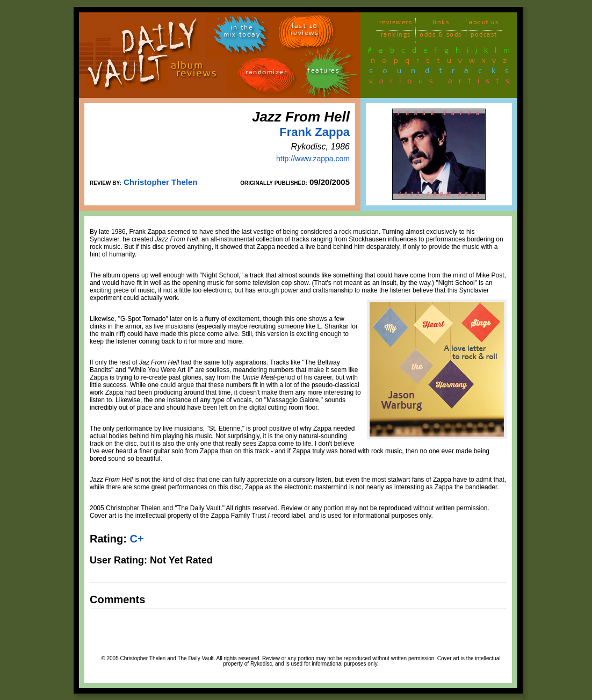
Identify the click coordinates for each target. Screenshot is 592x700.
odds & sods (441, 36)
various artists (442, 83)
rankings (396, 36)
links (441, 24)
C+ (136, 539)
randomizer (266, 74)
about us (484, 24)
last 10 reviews (305, 31)
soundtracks (444, 73)
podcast (484, 36)
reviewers (396, 24)
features (323, 72)
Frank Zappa (315, 132)
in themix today (242, 33)
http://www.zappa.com (313, 159)
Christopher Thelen (161, 182)
